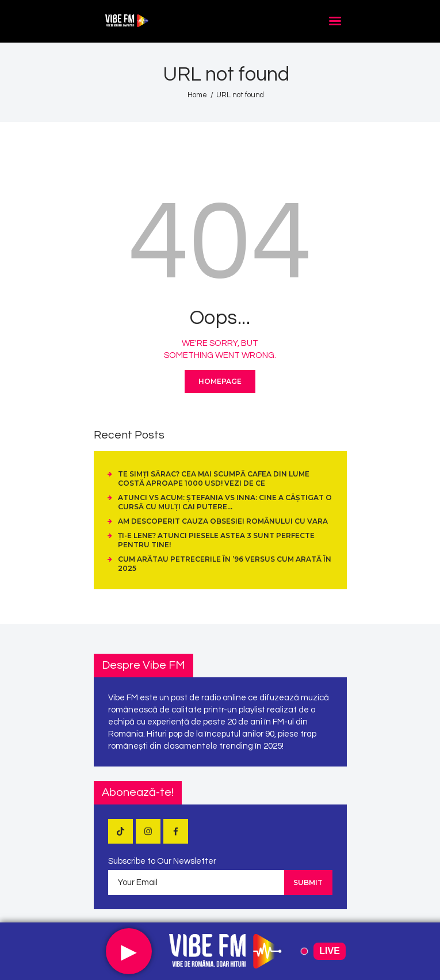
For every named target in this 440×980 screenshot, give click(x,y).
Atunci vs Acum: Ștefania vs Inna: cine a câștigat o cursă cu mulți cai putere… (225, 502)
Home (197, 95)
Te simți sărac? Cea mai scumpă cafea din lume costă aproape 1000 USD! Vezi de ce (214, 478)
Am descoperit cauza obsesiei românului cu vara (223, 521)
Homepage (220, 381)
